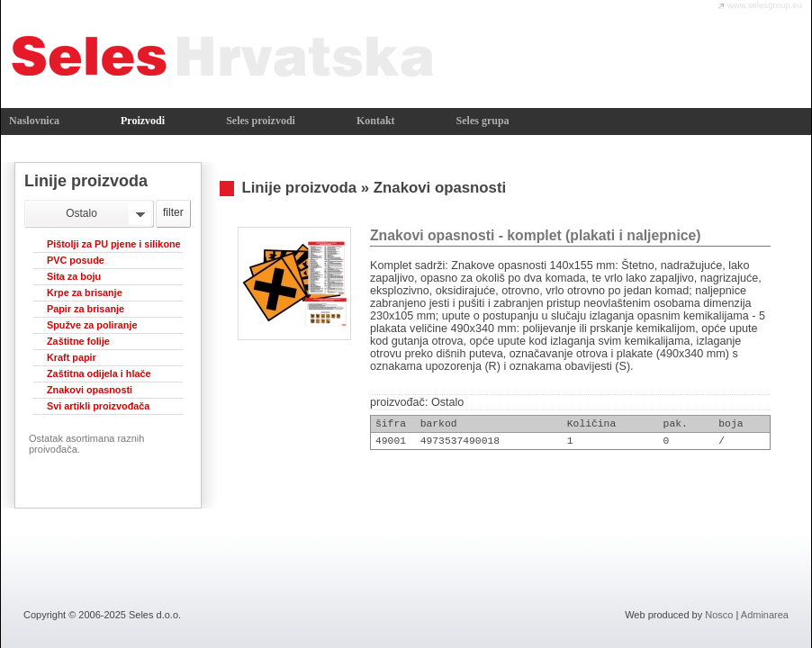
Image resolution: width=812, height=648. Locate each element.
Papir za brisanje (86, 309)
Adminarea (765, 615)
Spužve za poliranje (92, 325)
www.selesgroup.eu (765, 5)
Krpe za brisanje (85, 292)
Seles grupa (483, 121)
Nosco (719, 615)
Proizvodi (143, 121)
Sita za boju (74, 276)
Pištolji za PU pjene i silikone (114, 244)
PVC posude (76, 260)
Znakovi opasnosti (90, 390)
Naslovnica (34, 121)
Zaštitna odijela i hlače (99, 373)
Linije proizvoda (299, 188)
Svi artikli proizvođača (98, 406)
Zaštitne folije (78, 341)
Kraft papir (72, 357)
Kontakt (376, 121)
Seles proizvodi (261, 121)
